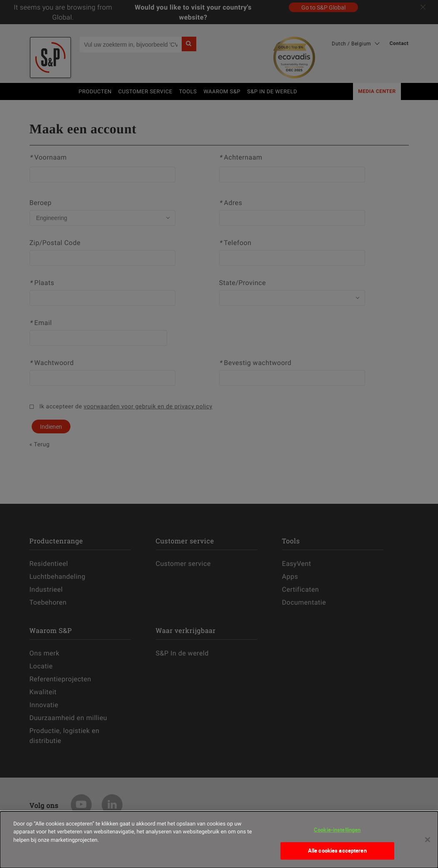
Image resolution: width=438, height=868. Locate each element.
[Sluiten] (428, 840)
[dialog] (219, 840)
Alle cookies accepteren (337, 850)
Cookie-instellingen (337, 830)
